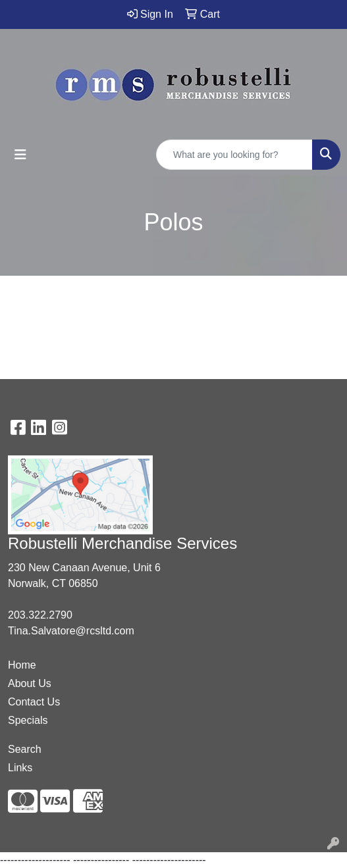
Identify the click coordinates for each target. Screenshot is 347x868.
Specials (28, 720)
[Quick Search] (234, 155)
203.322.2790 (40, 615)
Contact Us (34, 702)
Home (22, 665)
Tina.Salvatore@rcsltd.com (71, 631)
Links (20, 768)
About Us (30, 683)
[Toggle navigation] (20, 155)
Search (25, 749)
